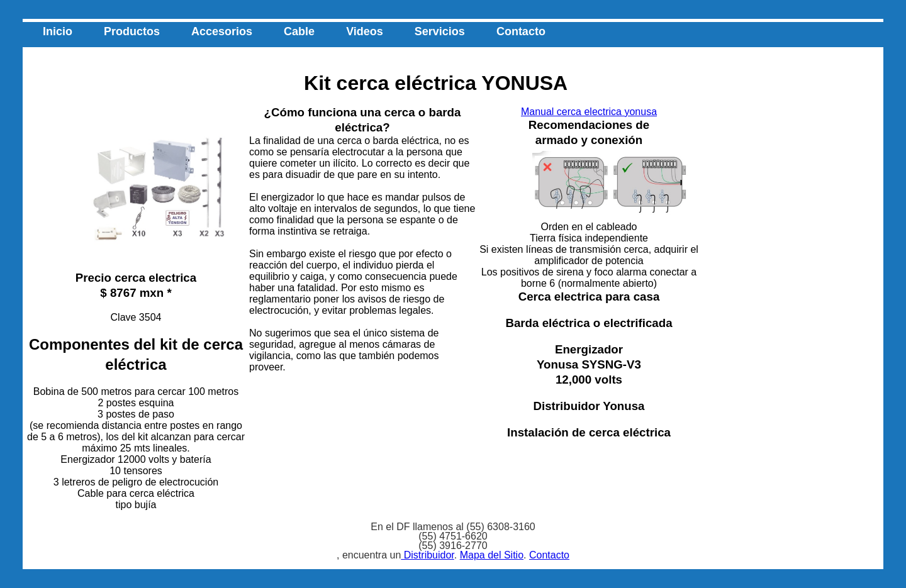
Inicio (58, 31)
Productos (132, 31)
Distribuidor (427, 555)
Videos (365, 31)
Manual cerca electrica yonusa (589, 112)
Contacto (521, 31)
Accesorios (222, 31)
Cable (299, 31)
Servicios (440, 31)
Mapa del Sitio (492, 555)
